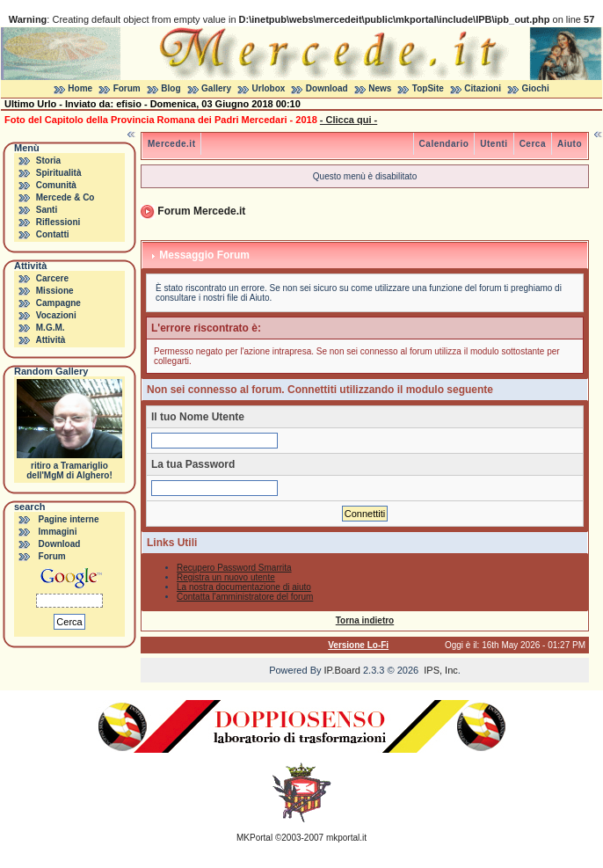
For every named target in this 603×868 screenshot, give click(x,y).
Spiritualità (59, 173)
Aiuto (570, 144)
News (380, 88)
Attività (50, 340)
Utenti (494, 144)
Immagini (58, 532)
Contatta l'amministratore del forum (245, 597)
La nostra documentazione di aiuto (244, 587)
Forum (127, 88)
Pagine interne (69, 519)
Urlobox (269, 88)
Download (327, 88)
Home (80, 88)
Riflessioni (58, 222)
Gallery (216, 88)
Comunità (56, 185)
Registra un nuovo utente (226, 577)
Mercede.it (171, 144)
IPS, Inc (441, 670)
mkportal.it (346, 838)
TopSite (428, 88)
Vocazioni (56, 315)
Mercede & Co (65, 197)
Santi (47, 210)
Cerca (533, 144)
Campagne (58, 303)
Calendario (444, 144)
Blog (171, 88)
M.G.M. (51, 328)
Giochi (536, 88)
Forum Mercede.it (201, 211)
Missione (55, 291)
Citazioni (483, 88)
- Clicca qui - (349, 120)
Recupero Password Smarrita (234, 568)
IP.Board (342, 670)
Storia (48, 160)
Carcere (52, 278)
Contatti (53, 234)
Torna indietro (365, 620)
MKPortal (254, 838)
